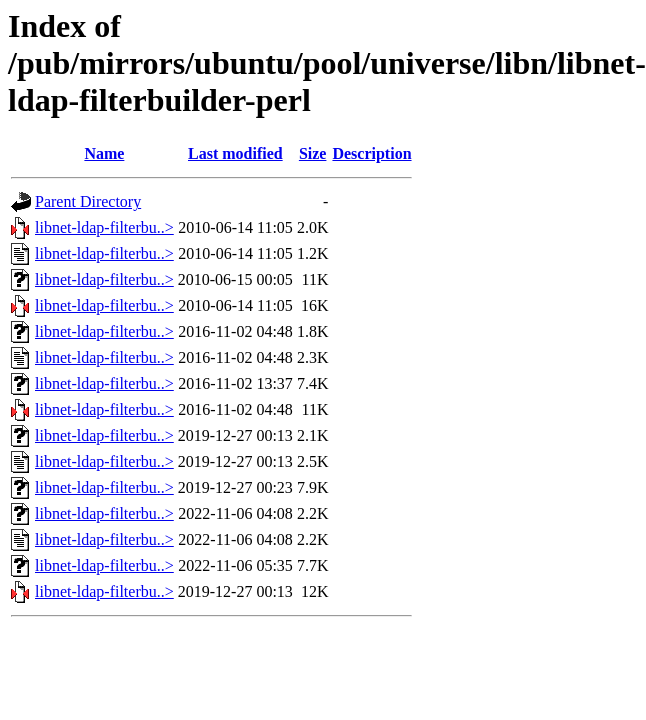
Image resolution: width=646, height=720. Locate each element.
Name (104, 153)
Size (313, 153)
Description (371, 153)
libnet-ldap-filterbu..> (104, 227)
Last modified (235, 153)
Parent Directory (88, 201)
